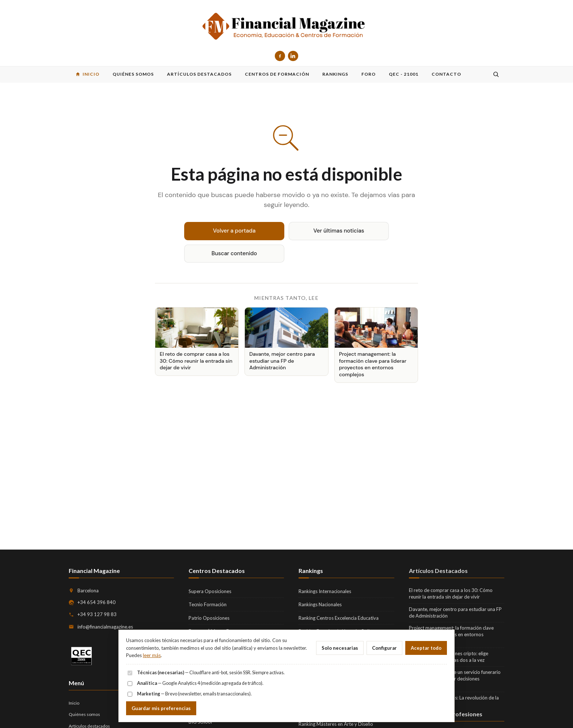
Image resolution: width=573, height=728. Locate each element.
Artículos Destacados (438, 571)
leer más (152, 655)
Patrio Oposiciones (209, 618)
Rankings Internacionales (325, 591)
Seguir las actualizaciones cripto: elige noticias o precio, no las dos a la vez (449, 657)
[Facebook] (280, 56)
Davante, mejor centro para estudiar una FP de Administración (455, 612)
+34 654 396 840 (96, 602)
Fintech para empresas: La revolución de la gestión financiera (454, 701)
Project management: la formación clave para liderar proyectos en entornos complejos (451, 634)
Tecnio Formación (208, 604)
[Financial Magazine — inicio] (286, 27)
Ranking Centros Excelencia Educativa (339, 618)
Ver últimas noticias (339, 231)
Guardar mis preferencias (161, 708)
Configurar (384, 648)
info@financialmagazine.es (105, 627)
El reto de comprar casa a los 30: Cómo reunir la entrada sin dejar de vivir (451, 593)
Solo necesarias (340, 648)
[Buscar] (496, 74)
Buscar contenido (234, 253)
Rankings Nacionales (320, 604)
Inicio (74, 703)
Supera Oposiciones (210, 591)
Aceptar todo (426, 648)
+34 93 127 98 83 (97, 614)
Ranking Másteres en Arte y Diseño (336, 724)
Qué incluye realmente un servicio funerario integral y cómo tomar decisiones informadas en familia (455, 679)
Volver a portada (234, 231)
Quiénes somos (84, 714)
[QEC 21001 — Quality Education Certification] (81, 656)
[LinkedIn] (293, 56)
